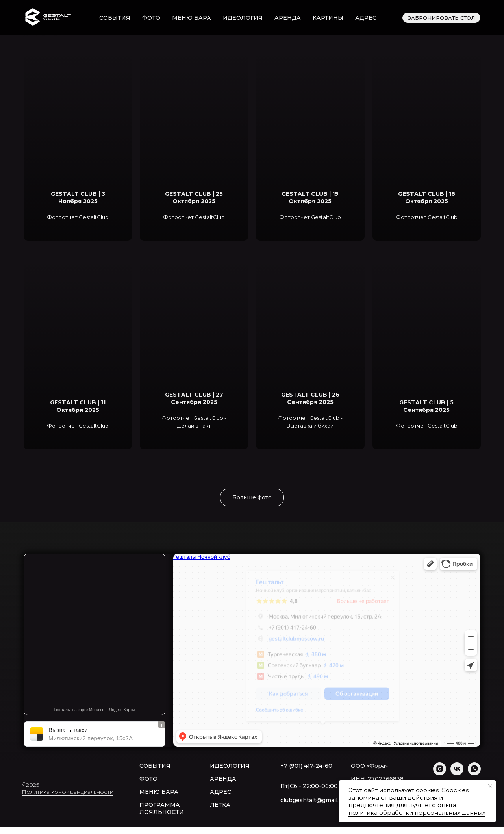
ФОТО (148, 779)
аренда (288, 18)
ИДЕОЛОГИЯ (230, 766)
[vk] (457, 773)
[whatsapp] (474, 773)
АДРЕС (220, 792)
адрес (366, 18)
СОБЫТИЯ (155, 766)
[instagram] (440, 773)
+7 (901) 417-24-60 (306, 766)
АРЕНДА (223, 779)
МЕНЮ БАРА (159, 792)
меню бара (192, 18)
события (115, 18)
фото (151, 18)
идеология (243, 18)
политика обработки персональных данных (417, 813)
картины (328, 18)
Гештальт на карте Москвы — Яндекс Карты (95, 710)
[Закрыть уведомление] (490, 786)
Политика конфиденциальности (68, 792)
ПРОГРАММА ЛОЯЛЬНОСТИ (162, 808)
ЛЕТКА (220, 805)
